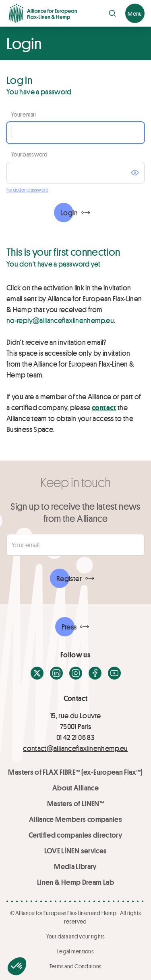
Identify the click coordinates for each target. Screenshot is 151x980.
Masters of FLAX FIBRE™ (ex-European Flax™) (75, 772)
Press (69, 627)
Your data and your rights (76, 936)
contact (104, 407)
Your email (24, 114)
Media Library (75, 866)
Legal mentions (75, 951)
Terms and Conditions (76, 966)
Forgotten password (27, 190)
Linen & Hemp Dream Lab (75, 882)
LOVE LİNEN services (76, 851)
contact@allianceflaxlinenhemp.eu (75, 748)
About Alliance (75, 788)
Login (69, 213)
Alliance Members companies (75, 819)
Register (69, 578)
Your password (30, 154)
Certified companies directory (75, 835)
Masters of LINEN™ (75, 803)
